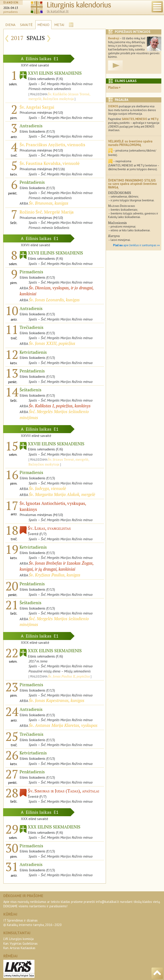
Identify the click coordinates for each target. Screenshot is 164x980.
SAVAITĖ (26, 25)
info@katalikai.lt (107, 902)
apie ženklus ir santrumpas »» (136, 245)
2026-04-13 (11, 8)
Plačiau (113, 87)
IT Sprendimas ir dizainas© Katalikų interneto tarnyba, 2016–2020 (32, 923)
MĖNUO (43, 25)
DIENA (10, 25)
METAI (59, 25)
